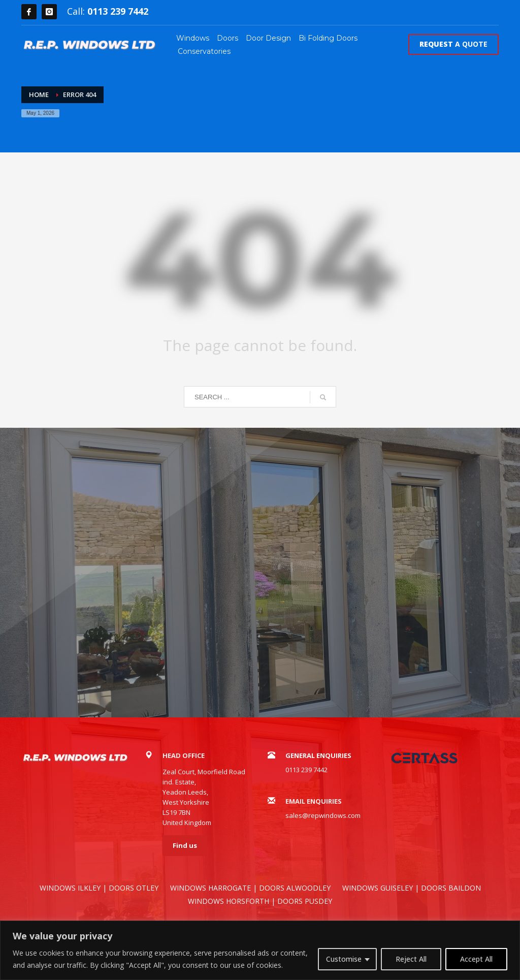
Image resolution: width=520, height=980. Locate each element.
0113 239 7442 (118, 11)
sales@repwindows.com (323, 815)
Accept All (476, 959)
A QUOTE (453, 44)
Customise (344, 959)
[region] (260, 950)
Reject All (411, 959)
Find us (185, 845)
